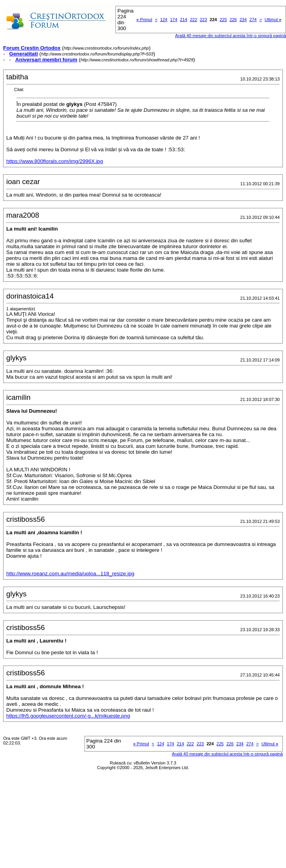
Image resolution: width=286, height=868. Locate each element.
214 (183, 20)
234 (243, 20)
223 (203, 20)
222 (193, 20)
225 (223, 20)
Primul (144, 20)
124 (164, 20)
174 (174, 20)
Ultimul (273, 20)
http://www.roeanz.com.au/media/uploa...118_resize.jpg (70, 574)
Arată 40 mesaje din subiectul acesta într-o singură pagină (227, 754)
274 (253, 20)
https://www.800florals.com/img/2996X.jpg (55, 161)
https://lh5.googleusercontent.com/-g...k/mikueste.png (68, 716)
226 (233, 20)
